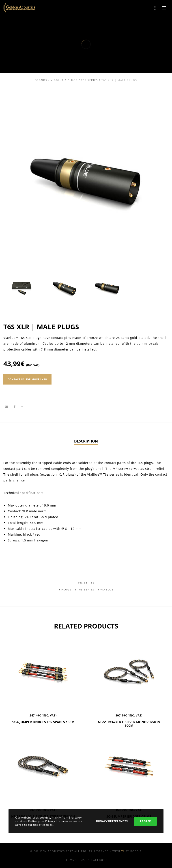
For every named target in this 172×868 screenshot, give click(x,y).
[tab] (86, 441)
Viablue (107, 589)
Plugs (66, 589)
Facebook (100, 860)
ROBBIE (136, 851)
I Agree (145, 821)
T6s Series (86, 583)
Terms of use (75, 860)
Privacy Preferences (112, 821)
